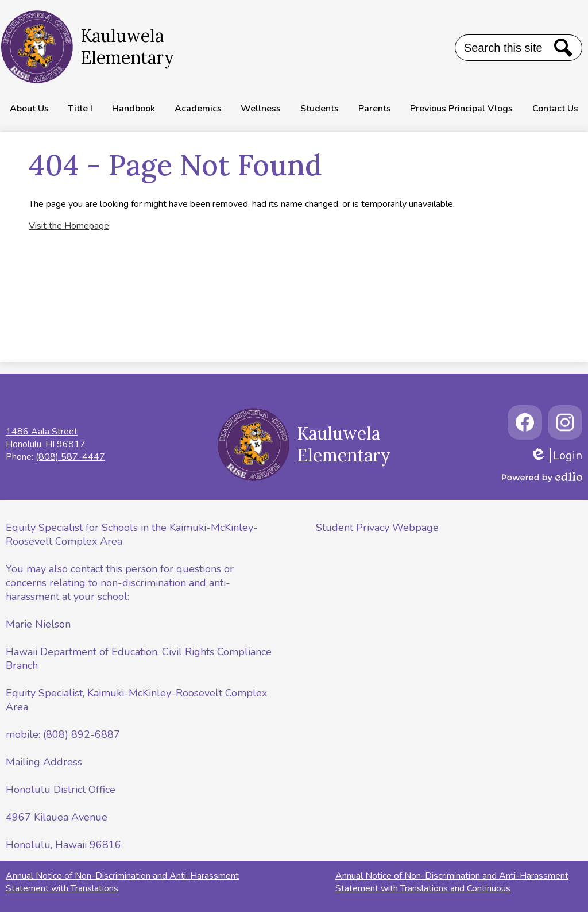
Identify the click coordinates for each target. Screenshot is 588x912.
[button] (29, 109)
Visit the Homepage (69, 226)
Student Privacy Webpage (377, 528)
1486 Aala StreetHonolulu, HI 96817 (46, 438)
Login (556, 455)
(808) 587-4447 (70, 457)
